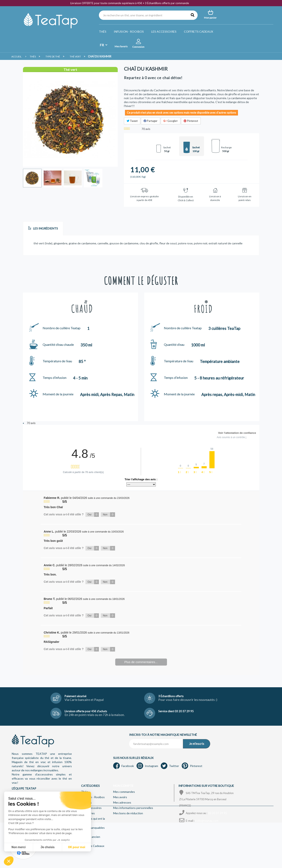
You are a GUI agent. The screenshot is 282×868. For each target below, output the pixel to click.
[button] (9, 861)
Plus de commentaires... (141, 662)
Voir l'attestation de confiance (237, 433)
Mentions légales (73, 859)
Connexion (138, 47)
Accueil (16, 56)
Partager (151, 121)
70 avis (31, 423)
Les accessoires (164, 32)
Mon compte (123, 786)
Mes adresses (122, 802)
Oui (93, 515)
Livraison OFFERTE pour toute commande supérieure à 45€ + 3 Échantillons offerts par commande (130, 3)
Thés (103, 32)
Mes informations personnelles (133, 808)
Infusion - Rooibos (129, 32)
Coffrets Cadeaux (199, 32)
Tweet (132, 121)
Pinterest (191, 121)
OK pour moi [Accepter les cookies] (77, 847)
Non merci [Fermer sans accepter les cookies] (18, 847)
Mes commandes (124, 792)
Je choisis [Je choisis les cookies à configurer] (48, 847)
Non (109, 515)
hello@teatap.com (207, 821)
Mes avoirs (120, 797)
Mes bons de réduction (128, 813)
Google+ (171, 121)
